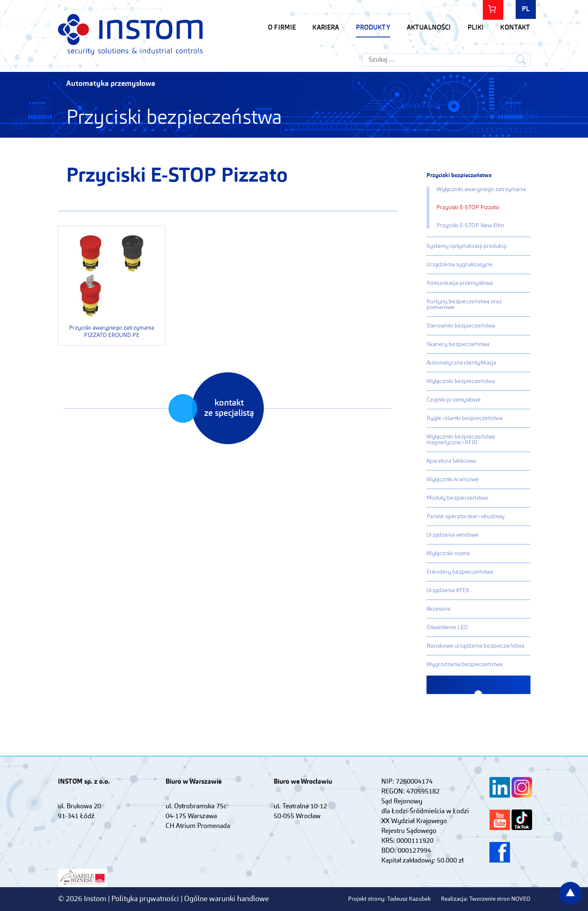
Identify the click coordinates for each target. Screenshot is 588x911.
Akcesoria (438, 609)
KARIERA (326, 28)
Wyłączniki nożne (448, 554)
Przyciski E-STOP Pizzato (468, 208)
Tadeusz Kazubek (409, 899)
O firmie (282, 28)
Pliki (476, 28)
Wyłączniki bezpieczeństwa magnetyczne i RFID (461, 440)
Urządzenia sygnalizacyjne (460, 265)
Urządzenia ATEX (448, 590)
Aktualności (429, 28)
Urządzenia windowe (453, 535)
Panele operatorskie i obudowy (466, 517)
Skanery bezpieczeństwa (458, 344)
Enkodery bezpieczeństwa (460, 572)
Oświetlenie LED (447, 627)
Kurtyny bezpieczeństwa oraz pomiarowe (464, 304)
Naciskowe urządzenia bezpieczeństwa (475, 646)
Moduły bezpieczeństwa (457, 498)
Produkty (373, 28)
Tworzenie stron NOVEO (500, 899)
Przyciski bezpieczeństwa (459, 175)
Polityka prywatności (146, 899)
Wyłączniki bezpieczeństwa (461, 381)
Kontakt (515, 28)
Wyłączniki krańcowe (453, 480)
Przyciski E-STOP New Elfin (470, 226)
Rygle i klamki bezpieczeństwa (465, 418)
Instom (130, 34)
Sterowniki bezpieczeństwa (461, 326)
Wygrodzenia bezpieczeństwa (465, 664)
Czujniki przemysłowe (454, 400)
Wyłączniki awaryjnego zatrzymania (481, 189)
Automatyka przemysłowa (111, 84)
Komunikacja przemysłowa (460, 283)
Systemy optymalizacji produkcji (467, 246)
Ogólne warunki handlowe (226, 899)
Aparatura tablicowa (451, 461)
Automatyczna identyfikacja (461, 363)
